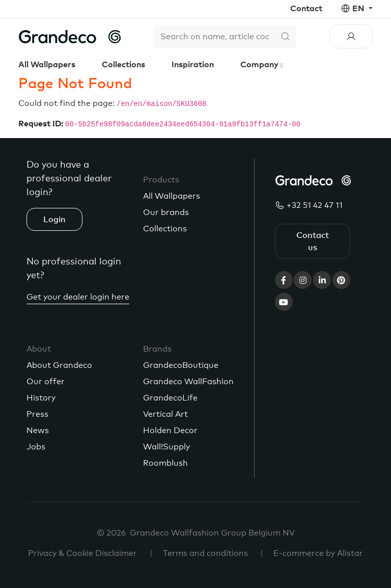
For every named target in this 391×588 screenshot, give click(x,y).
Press (37, 414)
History (41, 398)
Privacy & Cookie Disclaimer (82, 553)
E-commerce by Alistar (318, 553)
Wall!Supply (166, 447)
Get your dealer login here (78, 297)
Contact (306, 9)
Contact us (313, 242)
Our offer (46, 382)
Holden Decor (170, 431)
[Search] (214, 37)
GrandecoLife (170, 398)
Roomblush (165, 463)
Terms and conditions (205, 553)
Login (54, 220)
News (38, 431)
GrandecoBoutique (181, 365)
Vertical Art (165, 414)
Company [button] (260, 65)
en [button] (359, 9)
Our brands (166, 212)
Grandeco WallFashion (188, 382)
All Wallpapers (47, 65)
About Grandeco (59, 365)
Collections (123, 65)
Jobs (36, 447)
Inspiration (193, 65)
